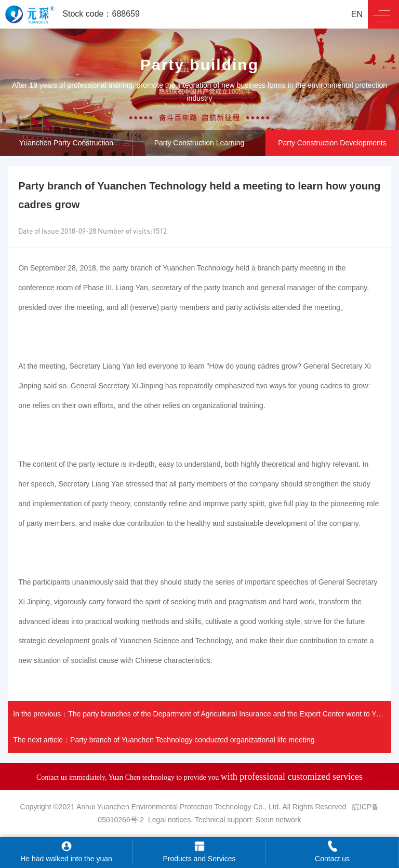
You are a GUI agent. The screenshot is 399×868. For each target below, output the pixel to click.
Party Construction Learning (199, 143)
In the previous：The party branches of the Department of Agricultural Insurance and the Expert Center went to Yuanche (202, 714)
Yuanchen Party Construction (66, 143)
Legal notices (170, 820)
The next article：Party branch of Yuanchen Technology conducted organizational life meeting (164, 740)
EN (357, 14)
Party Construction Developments (332, 143)
